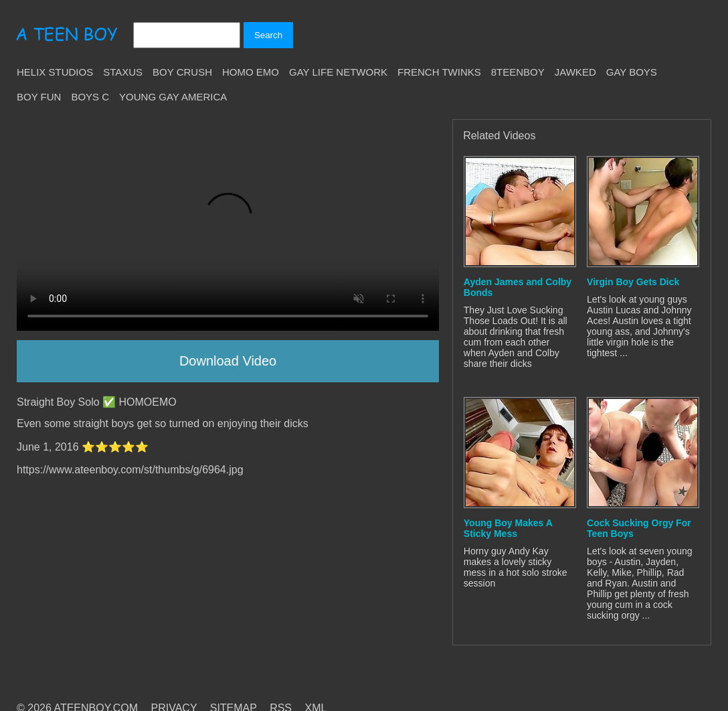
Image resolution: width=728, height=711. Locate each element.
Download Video (228, 361)
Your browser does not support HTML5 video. (228, 225)
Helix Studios (55, 72)
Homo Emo (251, 72)
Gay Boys (632, 72)
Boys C (90, 97)
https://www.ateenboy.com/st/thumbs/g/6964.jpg (130, 470)
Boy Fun (39, 97)
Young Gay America (173, 97)
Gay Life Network (338, 72)
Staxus (123, 72)
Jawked (575, 72)
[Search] (187, 35)
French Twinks (439, 72)
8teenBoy (518, 72)
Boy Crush (182, 72)
